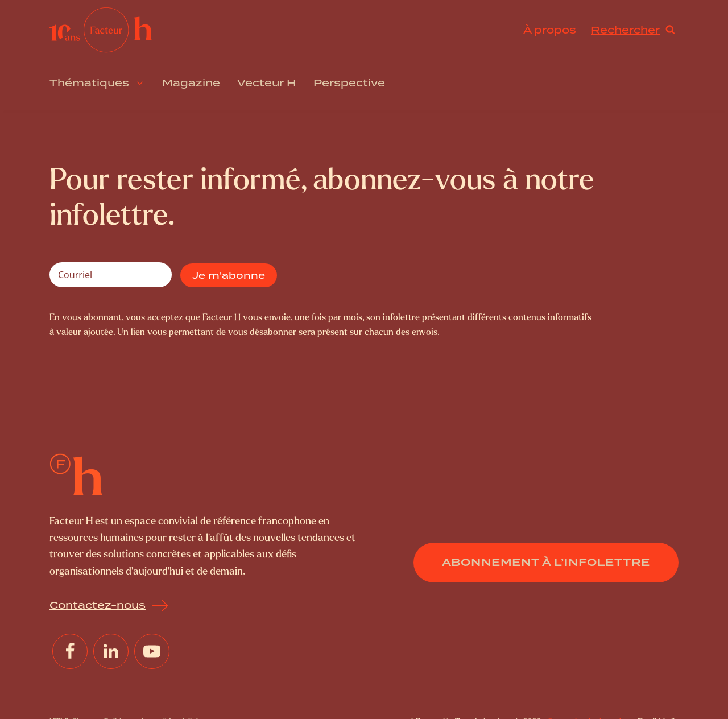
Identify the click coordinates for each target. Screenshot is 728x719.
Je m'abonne (229, 275)
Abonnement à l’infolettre (546, 562)
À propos (550, 30)
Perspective (349, 83)
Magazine (191, 83)
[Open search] (633, 30)
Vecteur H (267, 83)
